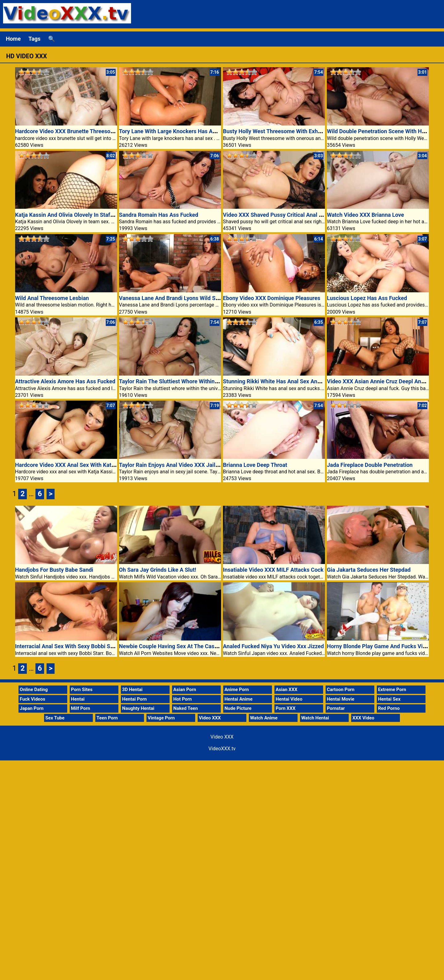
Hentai (78, 699)
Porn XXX (286, 708)
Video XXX (210, 718)
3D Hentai (132, 690)
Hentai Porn (134, 699)
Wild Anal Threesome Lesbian (52, 298)
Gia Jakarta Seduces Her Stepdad (369, 570)
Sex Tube (55, 718)
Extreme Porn (392, 690)
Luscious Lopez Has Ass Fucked (367, 298)
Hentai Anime (238, 699)
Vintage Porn (161, 718)
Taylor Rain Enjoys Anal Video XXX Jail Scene (176, 465)
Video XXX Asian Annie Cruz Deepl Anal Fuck (383, 381)
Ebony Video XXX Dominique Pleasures (272, 298)
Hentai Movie (341, 699)
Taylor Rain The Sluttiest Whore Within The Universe (184, 381)
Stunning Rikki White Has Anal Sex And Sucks (280, 381)
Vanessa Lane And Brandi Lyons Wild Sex (170, 298)
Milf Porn (80, 708)
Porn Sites (82, 690)
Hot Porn (183, 699)
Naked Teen (186, 708)
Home (13, 39)
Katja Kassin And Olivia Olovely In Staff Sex (69, 215)
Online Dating (34, 690)
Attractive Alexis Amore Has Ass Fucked (65, 381)
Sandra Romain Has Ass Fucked (159, 215)
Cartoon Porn (341, 690)
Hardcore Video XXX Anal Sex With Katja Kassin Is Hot (83, 465)
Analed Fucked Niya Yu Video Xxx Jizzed (273, 646)
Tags (34, 39)
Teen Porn (107, 718)
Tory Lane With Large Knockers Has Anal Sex (175, 131)
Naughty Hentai (138, 708)
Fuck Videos (33, 699)
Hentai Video (289, 699)
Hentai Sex (389, 699)
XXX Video (363, 718)
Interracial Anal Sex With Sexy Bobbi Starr (67, 646)
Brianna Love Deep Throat (255, 465)
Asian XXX (286, 690)
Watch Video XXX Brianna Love (365, 215)
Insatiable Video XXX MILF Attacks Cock (273, 570)
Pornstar (336, 708)
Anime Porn (237, 690)
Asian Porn (185, 690)
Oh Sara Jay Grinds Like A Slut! (158, 570)
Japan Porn (32, 708)
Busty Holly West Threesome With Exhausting (280, 131)
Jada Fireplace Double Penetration (370, 465)
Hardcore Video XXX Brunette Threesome (67, 131)
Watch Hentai (315, 718)
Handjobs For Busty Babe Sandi (54, 570)
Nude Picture (238, 708)
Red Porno (389, 708)
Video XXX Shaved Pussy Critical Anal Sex (275, 215)
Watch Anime (264, 718)
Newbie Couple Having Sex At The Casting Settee (180, 646)
